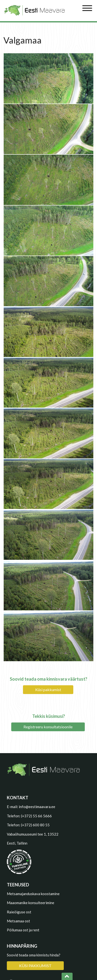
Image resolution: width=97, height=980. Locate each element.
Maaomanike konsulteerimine (31, 903)
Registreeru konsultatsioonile (48, 727)
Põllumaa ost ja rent (23, 930)
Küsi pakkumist (48, 690)
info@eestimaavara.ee (37, 807)
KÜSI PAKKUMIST (35, 966)
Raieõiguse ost (19, 912)
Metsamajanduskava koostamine (33, 894)
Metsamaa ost (18, 921)
